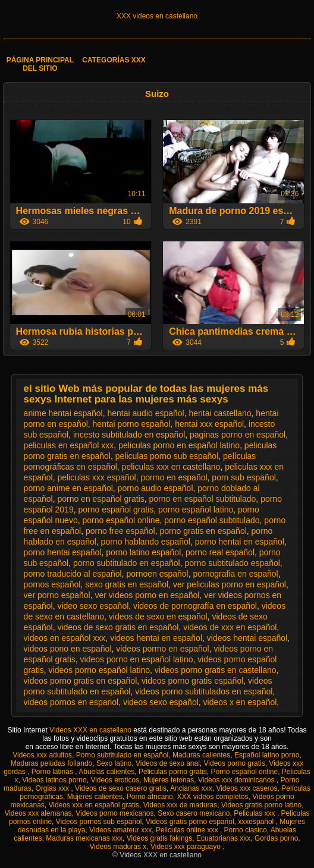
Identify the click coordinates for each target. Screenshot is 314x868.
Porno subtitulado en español (122, 755)
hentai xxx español (209, 424)
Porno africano (150, 797)
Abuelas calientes (106, 772)
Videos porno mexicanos (114, 813)
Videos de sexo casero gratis (121, 788)
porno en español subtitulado (203, 499)
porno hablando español (146, 542)
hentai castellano (220, 413)
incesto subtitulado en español (129, 435)
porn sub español (244, 477)
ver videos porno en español (147, 595)
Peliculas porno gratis (173, 772)
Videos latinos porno (54, 780)
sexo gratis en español (127, 584)
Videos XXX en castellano (91, 730)
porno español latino (196, 510)
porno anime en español (68, 488)
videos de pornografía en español (195, 606)
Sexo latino (114, 763)
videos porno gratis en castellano (216, 670)
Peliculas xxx (255, 813)
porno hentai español (63, 552)
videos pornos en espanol (71, 702)
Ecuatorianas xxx (223, 838)
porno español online (121, 520)
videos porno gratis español (192, 681)
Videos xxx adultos (42, 755)
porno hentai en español (240, 542)
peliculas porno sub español (167, 456)
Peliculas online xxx (188, 830)
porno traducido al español (73, 574)
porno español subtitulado (212, 520)
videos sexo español (161, 702)
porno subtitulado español (232, 563)
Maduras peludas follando (51, 763)
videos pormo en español (162, 649)
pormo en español (174, 477)
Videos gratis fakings (160, 838)
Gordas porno (276, 838)
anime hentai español (63, 413)
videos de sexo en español (158, 617)
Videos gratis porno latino (261, 805)
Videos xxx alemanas (38, 813)
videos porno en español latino (137, 659)
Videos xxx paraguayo (186, 847)
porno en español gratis (101, 499)
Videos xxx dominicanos (237, 780)
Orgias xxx (53, 788)
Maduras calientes (201, 755)
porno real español (220, 552)
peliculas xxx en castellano (171, 467)
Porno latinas (53, 772)
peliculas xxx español (96, 477)
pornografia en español (235, 574)
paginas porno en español (238, 435)
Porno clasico (246, 830)
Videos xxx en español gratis (94, 805)
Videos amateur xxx (120, 830)
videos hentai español (247, 638)
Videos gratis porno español (190, 822)
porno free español (120, 531)
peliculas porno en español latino (179, 445)
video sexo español (93, 606)
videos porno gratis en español (81, 681)
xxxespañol (257, 822)
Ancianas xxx (191, 788)
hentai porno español (132, 424)
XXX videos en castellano (157, 16)
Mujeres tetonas (169, 780)
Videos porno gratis (235, 763)
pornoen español (157, 574)
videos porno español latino (99, 670)
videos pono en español (68, 649)
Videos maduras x (118, 847)
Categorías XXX (114, 60)
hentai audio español (145, 413)
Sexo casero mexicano (194, 813)
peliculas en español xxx (69, 445)
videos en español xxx (65, 638)
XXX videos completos (212, 797)
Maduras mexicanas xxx (84, 838)
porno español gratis (116, 510)
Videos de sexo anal (168, 763)
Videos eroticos (115, 780)
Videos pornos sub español (99, 822)
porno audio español (156, 488)
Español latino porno (267, 755)
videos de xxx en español (230, 627)
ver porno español (57, 595)
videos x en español (240, 702)
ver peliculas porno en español (230, 584)
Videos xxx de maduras (180, 805)
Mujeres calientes (95, 797)
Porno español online (244, 772)
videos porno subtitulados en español (204, 691)
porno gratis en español (203, 531)
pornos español (52, 584)
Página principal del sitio (40, 64)
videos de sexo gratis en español (118, 627)
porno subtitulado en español (127, 563)
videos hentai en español (156, 638)
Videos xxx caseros (247, 788)
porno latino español (143, 552)
